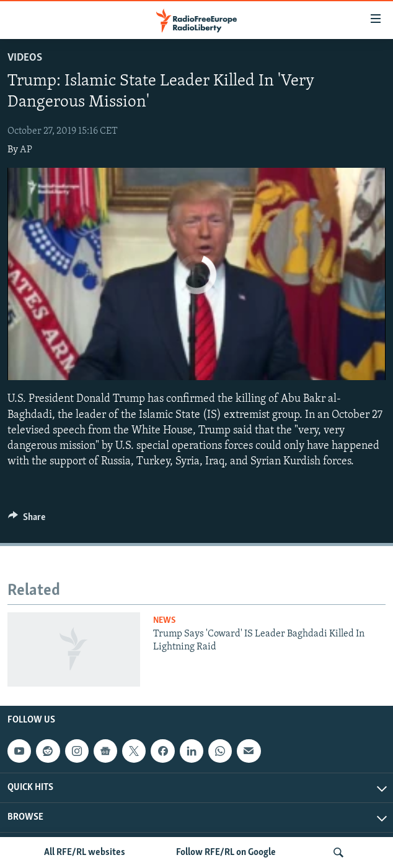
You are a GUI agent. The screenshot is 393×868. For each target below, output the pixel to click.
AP (26, 150)
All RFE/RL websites (85, 853)
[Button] (27, 520)
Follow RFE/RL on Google (226, 853)
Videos (25, 58)
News (164, 621)
